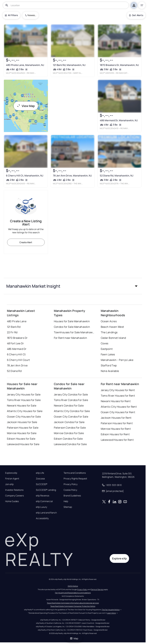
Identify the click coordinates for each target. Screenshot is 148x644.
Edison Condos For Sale (68, 439)
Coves (105, 343)
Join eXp (9, 484)
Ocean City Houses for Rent (118, 412)
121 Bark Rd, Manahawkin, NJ (69, 65)
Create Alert (26, 242)
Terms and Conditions (75, 473)
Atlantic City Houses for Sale (25, 411)
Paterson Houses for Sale (23, 428)
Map (74, 638)
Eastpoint (107, 349)
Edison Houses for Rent (115, 434)
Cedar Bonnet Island (113, 338)
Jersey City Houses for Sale (24, 394)
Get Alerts (136, 15)
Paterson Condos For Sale (70, 428)
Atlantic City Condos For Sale (72, 411)
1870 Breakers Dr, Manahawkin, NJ (119, 65)
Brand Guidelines (72, 496)
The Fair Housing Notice (111, 610)
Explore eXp (11, 473)
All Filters (11, 15)
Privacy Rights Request (75, 479)
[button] (73, 286)
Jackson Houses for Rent (116, 418)
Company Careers (14, 496)
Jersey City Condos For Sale (71, 394)
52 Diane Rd (14, 371)
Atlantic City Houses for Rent (119, 407)
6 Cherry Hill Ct (16, 354)
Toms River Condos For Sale (71, 400)
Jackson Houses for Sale (22, 422)
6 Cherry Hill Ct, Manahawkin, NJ (24, 176)
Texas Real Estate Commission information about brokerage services (73, 603)
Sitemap (68, 507)
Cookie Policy (70, 490)
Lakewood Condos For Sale (70, 444)
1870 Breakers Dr (17, 338)
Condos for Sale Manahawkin (72, 327)
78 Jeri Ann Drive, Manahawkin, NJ (72, 176)
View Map (26, 106)
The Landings (109, 332)
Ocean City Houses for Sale (24, 417)
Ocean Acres (109, 321)
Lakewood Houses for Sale (23, 444)
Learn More (111, 613)
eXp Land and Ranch (46, 513)
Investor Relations (14, 490)
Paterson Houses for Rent (117, 423)
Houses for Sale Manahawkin (72, 321)
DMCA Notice (73, 586)
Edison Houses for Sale (21, 439)
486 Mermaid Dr (17, 349)
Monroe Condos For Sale (69, 433)
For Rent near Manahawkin (71, 338)
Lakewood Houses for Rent (117, 440)
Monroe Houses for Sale (22, 433)
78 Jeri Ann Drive (17, 365)
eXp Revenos (43, 496)
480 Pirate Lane (17, 321)
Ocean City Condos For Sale (71, 417)
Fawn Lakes (108, 354)
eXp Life (40, 473)
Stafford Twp (109, 365)
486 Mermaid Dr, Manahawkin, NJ (119, 120)
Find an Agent (12, 479)
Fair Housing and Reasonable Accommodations (73, 593)
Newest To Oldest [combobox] (32, 15)
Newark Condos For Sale (69, 406)
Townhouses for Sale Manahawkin (74, 332)
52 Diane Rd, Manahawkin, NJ (117, 176)
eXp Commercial (44, 501)
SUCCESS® (42, 484)
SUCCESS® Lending (46, 490)
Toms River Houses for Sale (24, 400)
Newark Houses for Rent (116, 401)
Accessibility (42, 518)
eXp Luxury (41, 507)
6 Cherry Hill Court (18, 360)
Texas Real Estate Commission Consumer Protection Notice (73, 606)
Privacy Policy (71, 484)
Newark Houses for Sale (22, 406)
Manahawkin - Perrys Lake (117, 360)
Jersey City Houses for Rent (118, 390)
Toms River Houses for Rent (118, 396)
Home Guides (12, 501)
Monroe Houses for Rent (116, 429)
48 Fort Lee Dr (15, 343)
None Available (110, 371)
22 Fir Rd (12, 332)
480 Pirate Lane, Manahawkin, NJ (25, 65)
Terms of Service (97, 589)
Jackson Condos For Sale (69, 422)
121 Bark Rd (14, 327)
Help (66, 501)
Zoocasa (40, 479)
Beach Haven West (112, 327)
